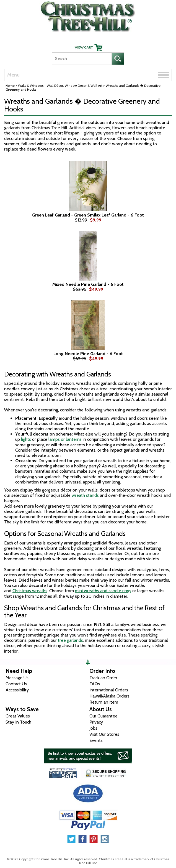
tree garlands (70, 640)
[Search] (82, 59)
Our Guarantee (103, 716)
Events (96, 740)
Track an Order (103, 678)
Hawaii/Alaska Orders (109, 696)
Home (10, 86)
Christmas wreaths (30, 591)
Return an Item (104, 702)
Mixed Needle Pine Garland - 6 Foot (88, 284)
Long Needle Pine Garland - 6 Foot (88, 354)
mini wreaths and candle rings (103, 591)
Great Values (18, 716)
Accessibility (17, 690)
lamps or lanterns (65, 439)
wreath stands (85, 495)
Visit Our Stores (104, 734)
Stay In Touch (18, 722)
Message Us (17, 678)
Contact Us (16, 684)
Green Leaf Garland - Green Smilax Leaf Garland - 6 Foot (88, 215)
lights (26, 439)
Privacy (96, 722)
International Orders (109, 690)
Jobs (93, 728)
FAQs (95, 684)
